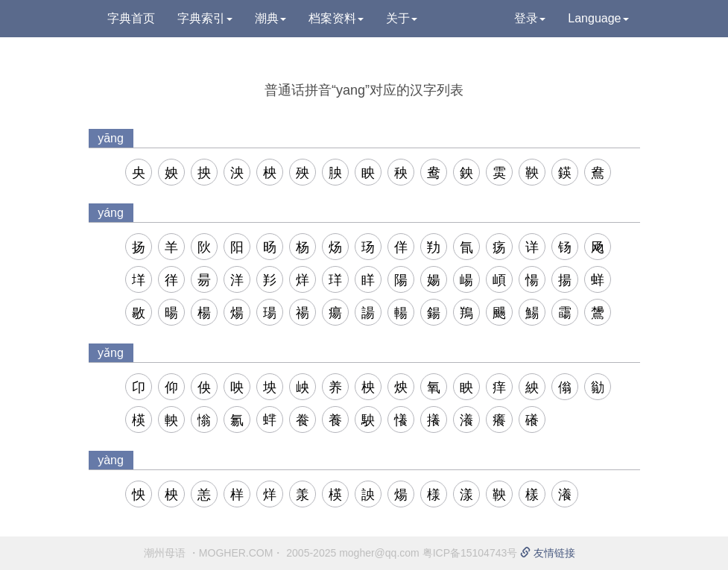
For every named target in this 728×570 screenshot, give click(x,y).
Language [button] (598, 18)
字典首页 (131, 18)
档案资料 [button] (336, 18)
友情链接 (548, 553)
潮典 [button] (270, 18)
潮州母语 (165, 553)
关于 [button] (402, 18)
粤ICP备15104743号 (470, 553)
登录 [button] (530, 18)
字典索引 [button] (205, 18)
